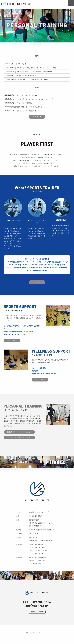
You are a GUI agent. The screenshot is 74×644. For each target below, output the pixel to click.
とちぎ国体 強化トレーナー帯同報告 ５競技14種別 (34, 72)
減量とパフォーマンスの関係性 (22, 103)
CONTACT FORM (37, 612)
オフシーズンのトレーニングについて (24, 111)
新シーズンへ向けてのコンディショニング (25, 95)
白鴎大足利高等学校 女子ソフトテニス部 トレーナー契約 (36, 68)
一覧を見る (37, 117)
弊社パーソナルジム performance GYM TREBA (32, 80)
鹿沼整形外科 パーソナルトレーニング (19, 432)
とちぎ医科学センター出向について (27, 76)
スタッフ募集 (22, 64)
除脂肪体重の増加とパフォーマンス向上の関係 (27, 107)
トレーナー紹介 (37, 282)
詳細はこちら (12, 340)
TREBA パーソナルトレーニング (19, 437)
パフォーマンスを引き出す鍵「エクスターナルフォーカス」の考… (33, 99)
